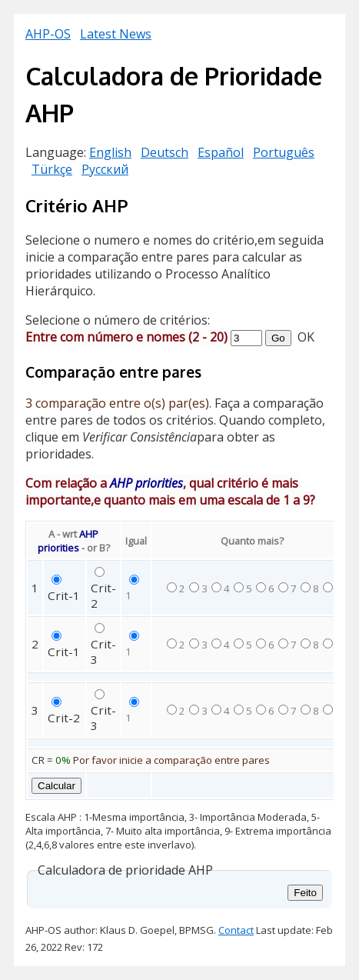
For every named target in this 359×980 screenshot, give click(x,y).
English (110, 152)
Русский (105, 169)
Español (221, 152)
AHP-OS (48, 34)
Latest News (116, 34)
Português (284, 152)
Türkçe (52, 169)
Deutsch (165, 152)
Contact (236, 930)
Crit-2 (64, 718)
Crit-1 (64, 595)
